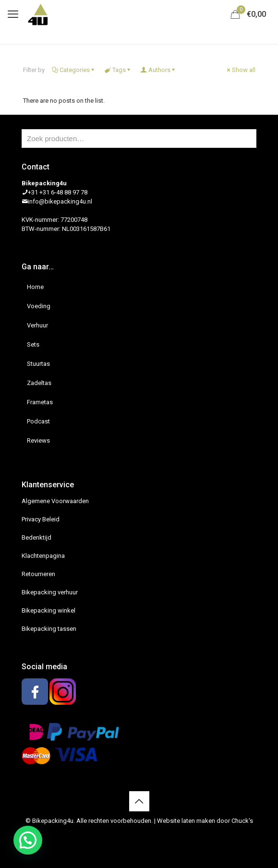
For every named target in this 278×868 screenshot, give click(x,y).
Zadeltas (39, 383)
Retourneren (38, 574)
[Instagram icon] (144, 834)
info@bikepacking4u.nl (60, 201)
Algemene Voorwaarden (55, 501)
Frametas (40, 402)
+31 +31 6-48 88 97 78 (58, 192)
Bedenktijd (36, 537)
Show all (241, 70)
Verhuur (37, 325)
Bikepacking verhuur (50, 592)
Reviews (38, 440)
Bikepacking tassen (49, 629)
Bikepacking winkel (48, 610)
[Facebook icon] (134, 834)
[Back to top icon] (139, 801)
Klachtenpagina (43, 556)
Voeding (39, 306)
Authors (159, 70)
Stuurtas (38, 364)
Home (35, 287)
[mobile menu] (13, 14)
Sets (33, 344)
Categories (74, 70)
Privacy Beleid (41, 519)
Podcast (38, 421)
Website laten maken (186, 821)
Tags (118, 70)
